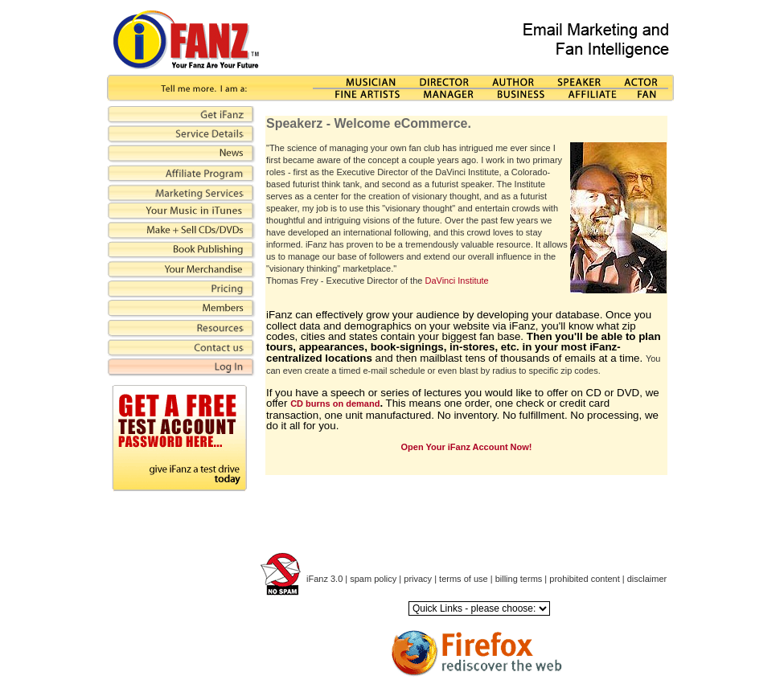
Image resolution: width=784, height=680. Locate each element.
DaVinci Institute (456, 281)
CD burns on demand (335, 403)
